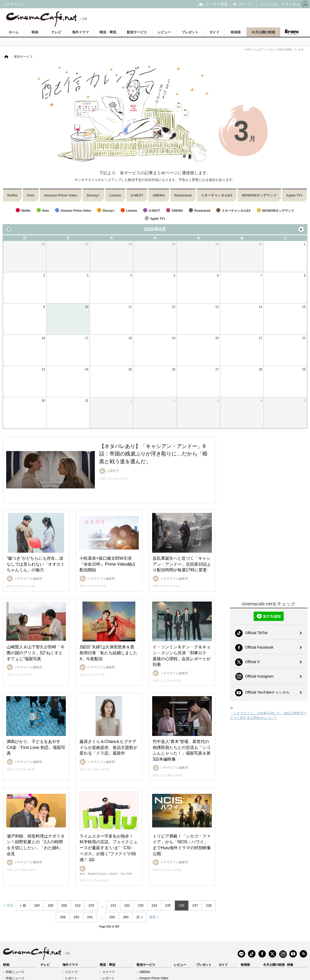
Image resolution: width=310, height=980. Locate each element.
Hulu (31, 195)
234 (154, 905)
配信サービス (137, 32)
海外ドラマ (80, 32)
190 (50, 905)
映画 (35, 32)
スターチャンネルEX (217, 195)
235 (168, 905)
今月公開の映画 (263, 32)
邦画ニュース (15, 972)
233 (141, 905)
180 (37, 905)
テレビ (56, 32)
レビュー (164, 32)
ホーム (14, 32)
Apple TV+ (295, 195)
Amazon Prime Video (61, 195)
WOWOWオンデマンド (259, 195)
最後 (152, 917)
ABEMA (159, 195)
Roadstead (183, 195)
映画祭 (236, 32)
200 (64, 905)
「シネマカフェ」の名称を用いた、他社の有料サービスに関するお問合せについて (269, 715)
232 (127, 905)
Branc (292, 32)
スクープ (71, 972)
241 (90, 917)
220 (91, 905)
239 (63, 917)
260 (126, 917)
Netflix (12, 195)
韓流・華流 (108, 32)
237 (195, 905)
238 (209, 905)
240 (76, 917)
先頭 (10, 905)
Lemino (115, 195)
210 (78, 905)
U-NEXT (137, 195)
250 (112, 917)
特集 (290, 965)
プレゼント (190, 32)
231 (113, 905)
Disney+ (93, 195)
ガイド (214, 32)
